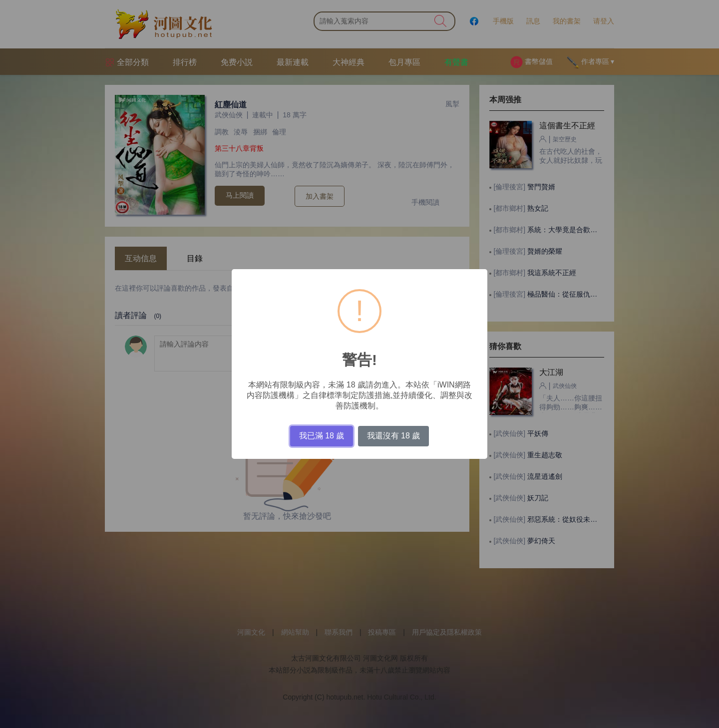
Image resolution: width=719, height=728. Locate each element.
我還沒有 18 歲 (394, 436)
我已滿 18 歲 (322, 436)
